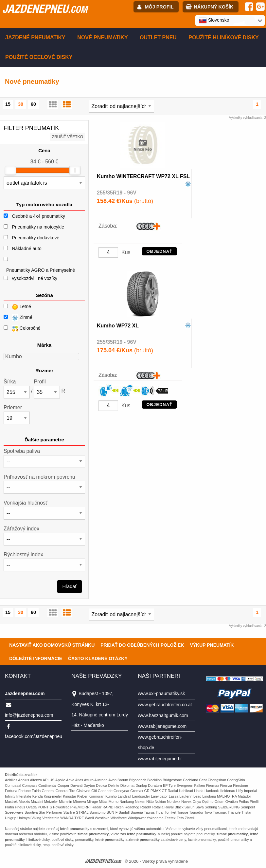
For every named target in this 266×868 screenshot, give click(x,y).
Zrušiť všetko (68, 137)
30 (21, 104)
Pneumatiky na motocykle (38, 227)
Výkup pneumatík (212, 645)
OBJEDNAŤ (159, 251)
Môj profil (159, 7)
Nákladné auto (27, 249)
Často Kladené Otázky (98, 658)
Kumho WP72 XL (118, 326)
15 (8, 104)
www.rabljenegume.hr (160, 759)
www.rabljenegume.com (162, 726)
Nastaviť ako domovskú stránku (52, 645)
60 (33, 104)
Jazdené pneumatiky (35, 37)
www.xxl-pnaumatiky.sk (162, 693)
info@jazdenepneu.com (29, 715)
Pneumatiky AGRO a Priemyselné (41, 270)
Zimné (18, 318)
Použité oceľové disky (39, 57)
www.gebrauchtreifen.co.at (165, 705)
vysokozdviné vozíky (35, 278)
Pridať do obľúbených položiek (142, 645)
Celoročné (22, 329)
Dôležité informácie (36, 658)
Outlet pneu (158, 37)
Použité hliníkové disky (223, 37)
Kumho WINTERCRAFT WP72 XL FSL (143, 176)
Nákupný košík (213, 7)
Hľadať (70, 586)
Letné (17, 307)
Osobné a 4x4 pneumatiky (38, 216)
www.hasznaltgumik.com (163, 715)
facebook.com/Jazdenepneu (34, 736)
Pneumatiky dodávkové (35, 238)
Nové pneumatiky (102, 37)
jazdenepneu (45, 9)
